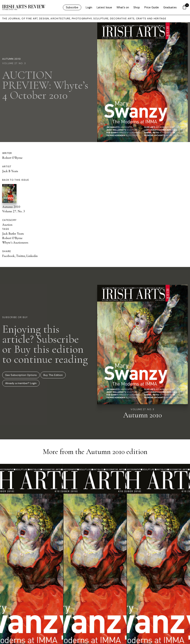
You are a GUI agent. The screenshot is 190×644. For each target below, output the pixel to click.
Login (89, 7)
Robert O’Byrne (12, 158)
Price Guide (152, 7)
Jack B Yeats (10, 171)
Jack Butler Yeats (13, 234)
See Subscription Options (21, 375)
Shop (137, 7)
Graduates (170, 7)
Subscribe (72, 7)
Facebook (8, 256)
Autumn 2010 (12, 59)
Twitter (21, 256)
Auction (7, 225)
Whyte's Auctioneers (15, 242)
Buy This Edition (53, 375)
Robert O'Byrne (12, 238)
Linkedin (32, 256)
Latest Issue (104, 7)
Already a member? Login (21, 383)
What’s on (123, 7)
